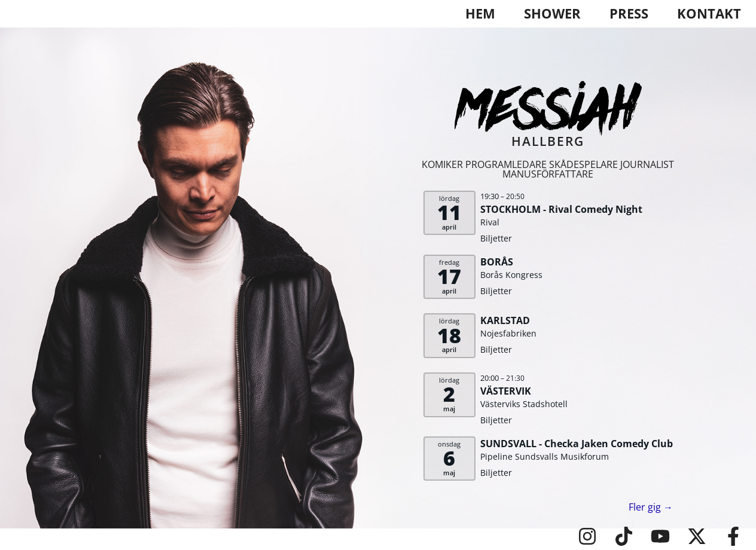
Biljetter (496, 238)
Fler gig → (651, 507)
